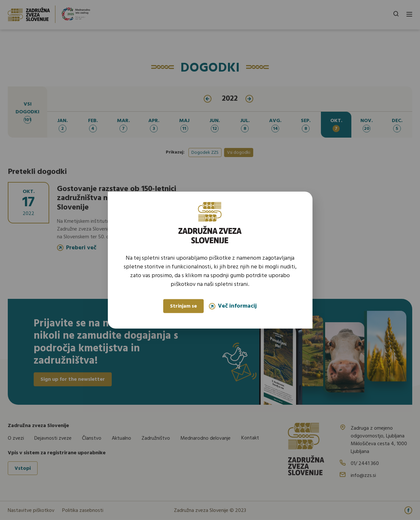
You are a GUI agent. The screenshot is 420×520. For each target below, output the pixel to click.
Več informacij (233, 306)
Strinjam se (183, 306)
